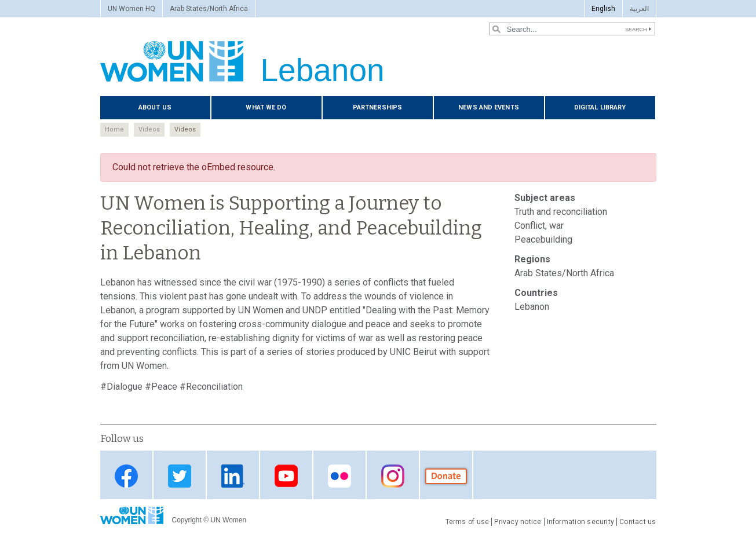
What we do (266, 107)
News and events (489, 107)
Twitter (180, 476)
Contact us (638, 522)
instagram (393, 476)
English (603, 9)
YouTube (286, 476)
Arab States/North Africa (209, 9)
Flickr (339, 476)
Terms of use (468, 522)
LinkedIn (233, 476)
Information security (581, 522)
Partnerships (377, 107)
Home (114, 129)
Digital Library (600, 107)
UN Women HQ (132, 9)
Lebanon (532, 307)
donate (446, 476)
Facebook (126, 476)
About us (155, 107)
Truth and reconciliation (561, 212)
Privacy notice (518, 522)
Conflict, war (539, 226)
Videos (149, 129)
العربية (639, 9)
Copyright (187, 520)
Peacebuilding (543, 239)
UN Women (228, 520)
